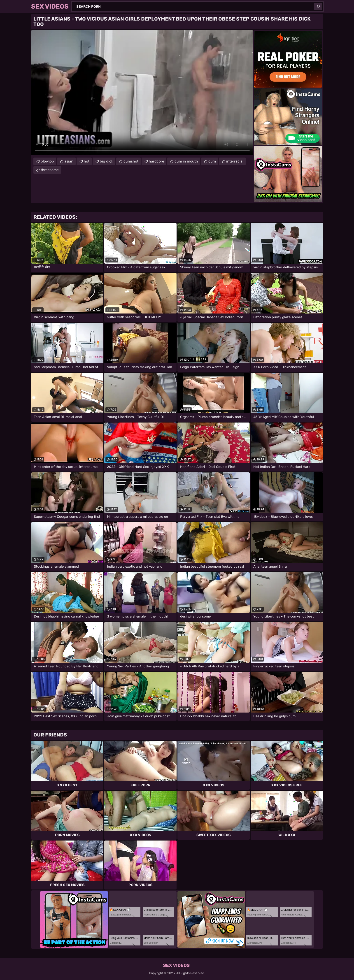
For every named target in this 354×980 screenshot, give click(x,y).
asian (69, 161)
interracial (235, 161)
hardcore (156, 161)
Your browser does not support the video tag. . (142, 93)
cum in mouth (186, 161)
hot (87, 161)
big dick (106, 161)
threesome (50, 170)
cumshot (131, 161)
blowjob (47, 161)
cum (212, 161)
